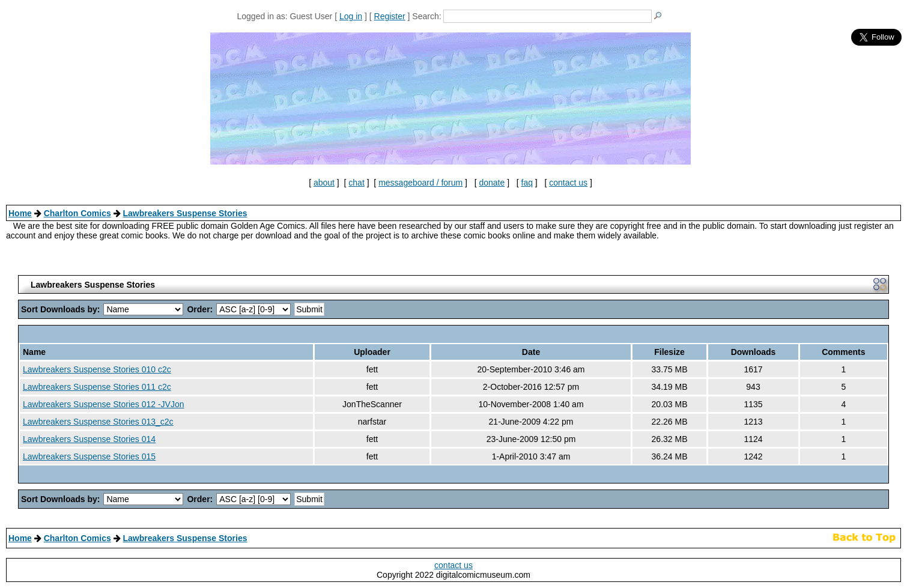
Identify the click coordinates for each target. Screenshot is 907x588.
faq (527, 183)
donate (492, 183)
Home (20, 213)
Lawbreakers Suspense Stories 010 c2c (97, 369)
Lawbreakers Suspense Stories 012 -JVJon (103, 404)
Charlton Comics (77, 213)
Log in (351, 16)
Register (390, 16)
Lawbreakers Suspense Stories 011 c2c (97, 387)
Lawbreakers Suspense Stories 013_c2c (98, 422)
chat (356, 183)
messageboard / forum (420, 183)
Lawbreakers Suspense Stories (185, 213)
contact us (568, 183)
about (324, 183)
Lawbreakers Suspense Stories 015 (89, 456)
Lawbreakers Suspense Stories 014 (89, 439)
